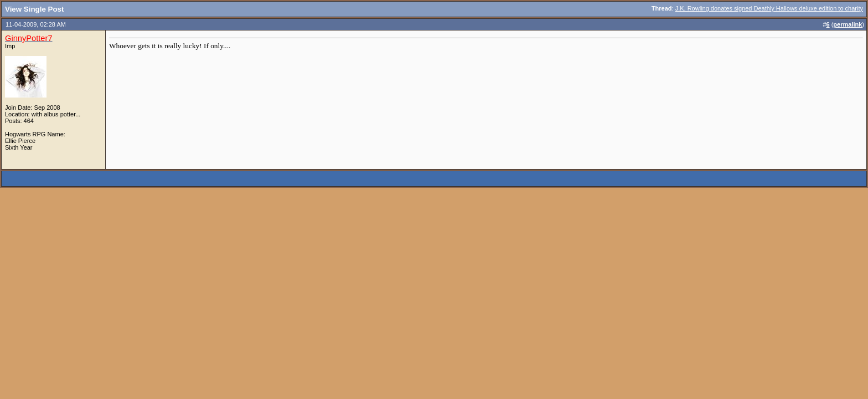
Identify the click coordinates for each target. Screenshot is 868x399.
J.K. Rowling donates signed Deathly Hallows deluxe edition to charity (769, 8)
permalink (848, 24)
